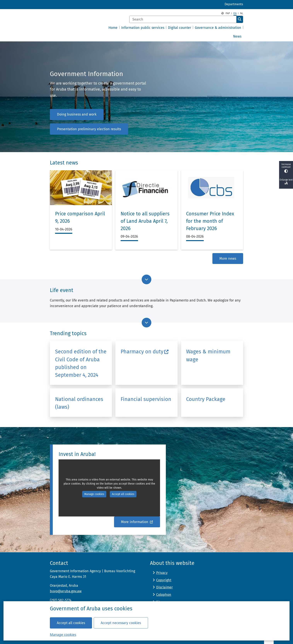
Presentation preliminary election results (89, 129)
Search (240, 19)
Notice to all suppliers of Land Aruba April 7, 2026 (145, 221)
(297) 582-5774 (61, 600)
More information (137, 522)
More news (228, 258)
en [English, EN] (235, 13)
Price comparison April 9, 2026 (80, 218)
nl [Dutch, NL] (242, 13)
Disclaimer (164, 587)
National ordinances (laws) (79, 403)
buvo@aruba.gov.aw (66, 591)
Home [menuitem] (113, 28)
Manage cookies (63, 634)
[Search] (183, 19)
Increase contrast (286, 168)
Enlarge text (286, 182)
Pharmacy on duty (145, 352)
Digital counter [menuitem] (180, 28)
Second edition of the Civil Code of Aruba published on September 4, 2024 (81, 363)
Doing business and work (77, 114)
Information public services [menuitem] (143, 28)
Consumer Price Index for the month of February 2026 (210, 221)
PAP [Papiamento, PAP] (228, 13)
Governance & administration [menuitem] (218, 28)
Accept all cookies (71, 623)
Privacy (162, 573)
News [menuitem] (237, 36)
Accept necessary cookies (121, 623)
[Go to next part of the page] (146, 279)
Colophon (164, 595)
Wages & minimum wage (208, 355)
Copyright (164, 580)
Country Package (206, 399)
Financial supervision (146, 399)
